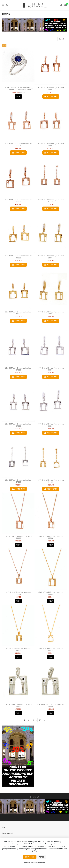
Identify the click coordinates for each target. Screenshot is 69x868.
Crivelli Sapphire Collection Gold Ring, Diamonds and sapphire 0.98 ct (18, 89)
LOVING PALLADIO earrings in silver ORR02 (18, 201)
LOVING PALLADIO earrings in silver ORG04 (51, 257)
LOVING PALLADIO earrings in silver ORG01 (51, 481)
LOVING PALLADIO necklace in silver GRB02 (51, 705)
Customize (30, 857)
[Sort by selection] (62, 39)
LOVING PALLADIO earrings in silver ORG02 (51, 313)
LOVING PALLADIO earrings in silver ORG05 (18, 257)
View (18, 97)
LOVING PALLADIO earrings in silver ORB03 (18, 425)
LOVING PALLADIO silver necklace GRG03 (51, 593)
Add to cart (51, 97)
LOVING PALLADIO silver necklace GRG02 (18, 649)
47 (40, 720)
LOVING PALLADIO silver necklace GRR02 (51, 537)
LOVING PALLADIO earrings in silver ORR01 (51, 201)
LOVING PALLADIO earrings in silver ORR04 (18, 145)
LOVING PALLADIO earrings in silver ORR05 (51, 89)
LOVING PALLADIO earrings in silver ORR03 (51, 145)
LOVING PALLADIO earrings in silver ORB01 (18, 481)
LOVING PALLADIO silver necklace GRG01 (51, 649)
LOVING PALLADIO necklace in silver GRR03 (18, 537)
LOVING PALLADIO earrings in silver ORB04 (51, 369)
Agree (42, 857)
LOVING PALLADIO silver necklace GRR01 (18, 593)
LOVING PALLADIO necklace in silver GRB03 (18, 705)
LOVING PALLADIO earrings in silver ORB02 (51, 425)
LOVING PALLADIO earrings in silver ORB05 (18, 369)
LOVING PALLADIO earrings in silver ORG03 (18, 313)
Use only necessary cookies (34, 862)
